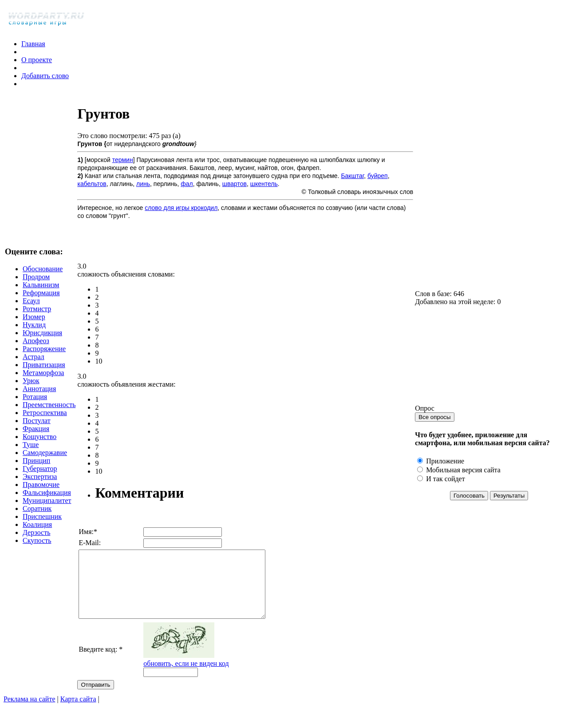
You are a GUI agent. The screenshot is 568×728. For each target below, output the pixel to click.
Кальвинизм (41, 291)
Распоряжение (44, 355)
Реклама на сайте (29, 712)
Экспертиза (40, 483)
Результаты (509, 502)
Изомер (34, 323)
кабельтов (92, 184)
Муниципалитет (47, 507)
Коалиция (37, 531)
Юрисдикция (42, 339)
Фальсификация (47, 499)
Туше (31, 451)
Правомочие (41, 491)
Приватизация (44, 371)
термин (123, 160)
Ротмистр (37, 315)
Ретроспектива (45, 419)
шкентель (264, 184)
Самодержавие (45, 459)
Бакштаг (352, 176)
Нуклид (34, 331)
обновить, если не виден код (193, 677)
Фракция (36, 435)
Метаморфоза (43, 379)
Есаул (31, 307)
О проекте (37, 60)
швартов (235, 184)
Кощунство (39, 443)
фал (187, 184)
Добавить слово (45, 76)
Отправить (95, 698)
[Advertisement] (181, 240)
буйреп (378, 176)
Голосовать (469, 502)
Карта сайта (78, 712)
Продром (36, 283)
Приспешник (42, 523)
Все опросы (435, 424)
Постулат (37, 427)
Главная (33, 44)
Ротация (35, 403)
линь (143, 184)
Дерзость (36, 539)
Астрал (34, 363)
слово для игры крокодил (181, 208)
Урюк (31, 387)
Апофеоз (36, 347)
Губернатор (40, 475)
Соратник (37, 515)
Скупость (37, 547)
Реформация (41, 299)
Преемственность (49, 411)
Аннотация (39, 395)
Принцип (36, 467)
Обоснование (43, 275)
